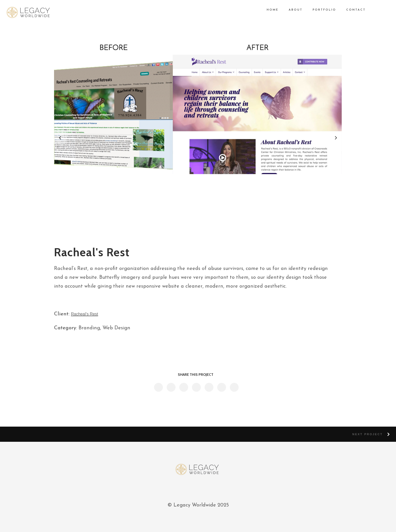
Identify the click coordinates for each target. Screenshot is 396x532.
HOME (269, 10)
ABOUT (292, 10)
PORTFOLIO (321, 10)
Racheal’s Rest (84, 314)
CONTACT (352, 10)
